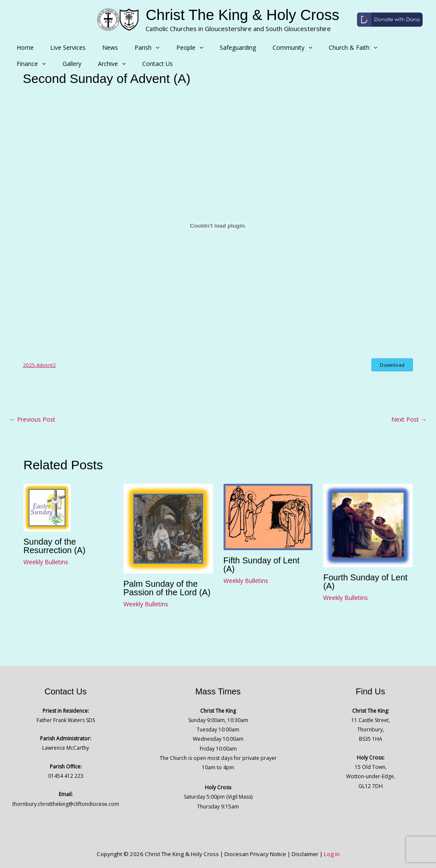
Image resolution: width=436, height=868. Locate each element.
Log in (332, 854)
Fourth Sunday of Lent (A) (365, 582)
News (99, 47)
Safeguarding (212, 47)
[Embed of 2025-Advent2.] (218, 226)
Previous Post (32, 419)
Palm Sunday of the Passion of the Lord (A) (167, 588)
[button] (139, 48)
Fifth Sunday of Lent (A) (262, 565)
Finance (369, 48)
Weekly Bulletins (46, 561)
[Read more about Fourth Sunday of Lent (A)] (368, 524)
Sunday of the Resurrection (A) (54, 545)
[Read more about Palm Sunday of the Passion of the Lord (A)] (168, 528)
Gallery (405, 47)
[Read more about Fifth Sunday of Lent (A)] (268, 516)
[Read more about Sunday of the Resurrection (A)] (47, 507)
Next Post (409, 419)
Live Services (61, 47)
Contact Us (69, 64)
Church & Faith (318, 48)
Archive (28, 64)
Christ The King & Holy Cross (242, 15)
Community (262, 48)
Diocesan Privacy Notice (255, 854)
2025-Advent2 (38, 364)
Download (393, 365)
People (168, 48)
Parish (131, 48)
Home (23, 47)
